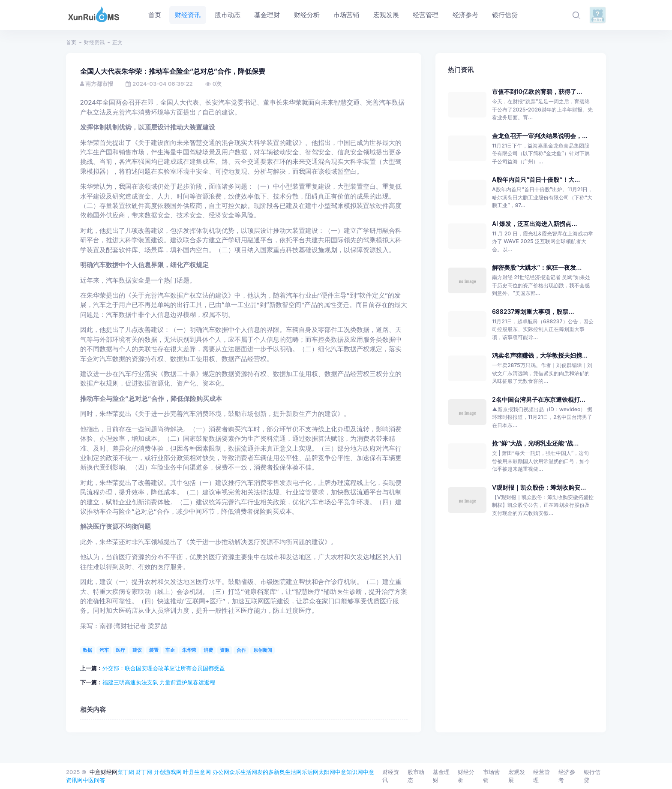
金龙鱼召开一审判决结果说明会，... (540, 136)
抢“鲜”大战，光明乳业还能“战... (535, 443)
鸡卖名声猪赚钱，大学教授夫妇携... (540, 355)
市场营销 (491, 776)
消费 (208, 650)
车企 (170, 650)
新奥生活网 (288, 772)
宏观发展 (517, 776)
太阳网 (327, 772)
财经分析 (466, 776)
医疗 (120, 650)
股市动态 (416, 776)
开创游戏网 (168, 772)
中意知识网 (349, 772)
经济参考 (567, 776)
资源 (225, 650)
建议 (137, 650)
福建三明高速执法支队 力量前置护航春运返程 (159, 682)
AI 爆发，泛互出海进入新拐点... (535, 224)
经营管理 (541, 776)
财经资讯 (94, 42)
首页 (71, 42)
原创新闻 (263, 650)
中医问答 (94, 780)
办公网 (221, 772)
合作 (241, 650)
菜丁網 (126, 772)
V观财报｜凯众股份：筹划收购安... (539, 487)
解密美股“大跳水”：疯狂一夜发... (537, 267)
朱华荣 (189, 650)
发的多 (265, 772)
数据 (87, 650)
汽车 (104, 650)
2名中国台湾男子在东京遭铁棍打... (539, 399)
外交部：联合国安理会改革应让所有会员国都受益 (164, 668)
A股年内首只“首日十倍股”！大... (536, 179)
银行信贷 (592, 776)
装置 (154, 650)
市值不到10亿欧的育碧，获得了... (537, 92)
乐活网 (310, 772)
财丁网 (144, 772)
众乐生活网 (243, 772)
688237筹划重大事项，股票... (533, 312)
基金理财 (441, 776)
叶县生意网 (197, 772)
